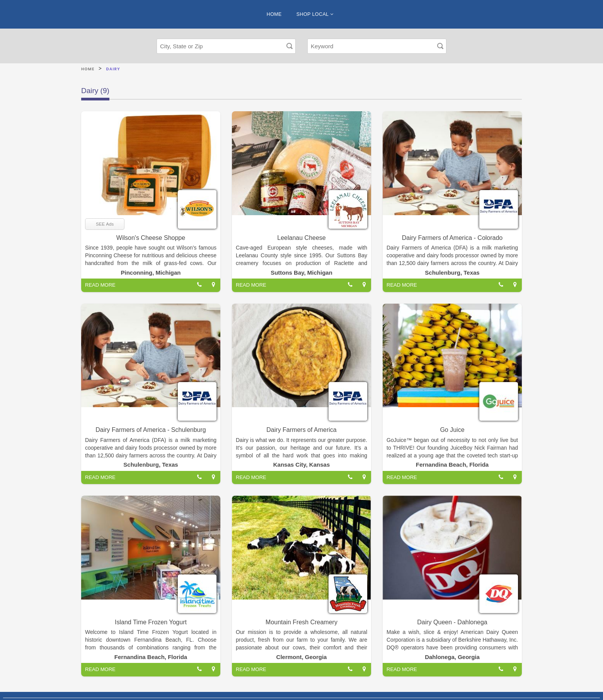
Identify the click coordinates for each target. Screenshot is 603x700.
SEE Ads (105, 224)
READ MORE (100, 285)
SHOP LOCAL (315, 14)
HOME (274, 14)
